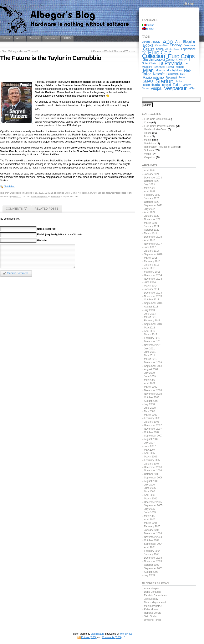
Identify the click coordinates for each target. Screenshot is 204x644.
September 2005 (153, 505)
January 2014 (152, 289)
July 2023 (149, 184)
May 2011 (150, 355)
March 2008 (151, 415)
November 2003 (153, 561)
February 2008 (152, 418)
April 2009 (150, 383)
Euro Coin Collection (155, 119)
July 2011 (149, 349)
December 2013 (153, 293)
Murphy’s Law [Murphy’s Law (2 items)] (174, 70)
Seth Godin (150, 616)
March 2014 (151, 286)
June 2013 (150, 314)
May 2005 (150, 516)
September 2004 (153, 544)
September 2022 (153, 205)
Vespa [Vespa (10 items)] (156, 88)
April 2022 (150, 212)
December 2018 (153, 237)
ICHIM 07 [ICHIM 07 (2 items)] (182, 60)
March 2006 (151, 499)
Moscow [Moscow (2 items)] (160, 70)
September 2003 (153, 568)
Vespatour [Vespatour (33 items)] (175, 88)
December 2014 (153, 275)
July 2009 (149, 373)
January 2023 (152, 198)
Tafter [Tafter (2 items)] (179, 81)
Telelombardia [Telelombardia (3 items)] (151, 85)
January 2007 (152, 464)
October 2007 (152, 432)
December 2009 (153, 363)
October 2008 (152, 397)
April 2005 (150, 520)
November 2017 (153, 244)
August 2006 (151, 481)
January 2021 (152, 226)
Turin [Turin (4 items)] (176, 85)
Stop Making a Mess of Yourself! (20, 51)
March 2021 (151, 223)
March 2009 (151, 387)
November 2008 (153, 394)
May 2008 (150, 411)
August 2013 (151, 307)
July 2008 (149, 404)
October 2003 (152, 565)
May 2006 (150, 492)
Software (93, 193)
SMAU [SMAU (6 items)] (148, 81)
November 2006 (153, 471)
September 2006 (153, 478)
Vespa (147, 154)
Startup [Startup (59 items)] (164, 81)
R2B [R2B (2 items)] (183, 74)
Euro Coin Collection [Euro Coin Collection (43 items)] (157, 54)
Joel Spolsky (151, 599)
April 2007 (150, 453)
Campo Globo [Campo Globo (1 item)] (162, 45)
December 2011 (153, 342)
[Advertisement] (67, 71)
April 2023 (150, 192)
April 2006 (150, 495)
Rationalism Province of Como (161, 147)
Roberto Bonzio (153, 613)
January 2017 (152, 251)
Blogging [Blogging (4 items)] (189, 42)
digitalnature (98, 634)
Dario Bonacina (153, 592)
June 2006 (150, 488)
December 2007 (153, 425)
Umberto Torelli (152, 620)
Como (74, 193)
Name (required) (47, 229)
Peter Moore (151, 609)
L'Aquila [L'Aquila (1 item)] (153, 63)
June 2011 (150, 352)
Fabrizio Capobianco (155, 595)
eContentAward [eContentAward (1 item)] (172, 49)
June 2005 (150, 512)
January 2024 (152, 174)
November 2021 (153, 219)
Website (42, 240)
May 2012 (150, 328)
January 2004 (152, 554)
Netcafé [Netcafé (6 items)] (159, 74)
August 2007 (151, 439)
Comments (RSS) (112, 637)
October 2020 (152, 230)
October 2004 (152, 540)
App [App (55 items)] (168, 42)
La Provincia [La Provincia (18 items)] (170, 63)
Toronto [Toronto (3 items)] (166, 85)
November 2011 (153, 345)
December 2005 (153, 502)
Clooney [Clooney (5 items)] (176, 45)
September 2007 (153, 436)
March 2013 (151, 317)
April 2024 (150, 171)
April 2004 (150, 547)
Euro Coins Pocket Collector (160, 126)
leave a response (39, 197)
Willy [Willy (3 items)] (192, 88)
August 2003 (151, 572)
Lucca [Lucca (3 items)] (170, 67)
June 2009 (150, 376)
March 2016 (151, 258)
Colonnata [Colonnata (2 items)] (189, 45)
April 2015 (150, 268)
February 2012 (152, 338)
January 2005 (152, 530)
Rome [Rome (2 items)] (182, 77)
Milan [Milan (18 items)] (148, 70)
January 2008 (152, 422)
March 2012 (151, 334)
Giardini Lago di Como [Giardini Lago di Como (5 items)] (158, 60)
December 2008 (153, 390)
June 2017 (150, 247)
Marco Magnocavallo (156, 602)
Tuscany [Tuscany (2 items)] (186, 85)
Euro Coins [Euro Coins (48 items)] (181, 56)
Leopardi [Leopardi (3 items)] (159, 67)
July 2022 (149, 209)
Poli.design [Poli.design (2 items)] (173, 74)
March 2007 (151, 457)
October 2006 (152, 474)
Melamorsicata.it (153, 606)
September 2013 (153, 303)
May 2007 (150, 450)
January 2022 (152, 216)
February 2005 (152, 526)
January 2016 (152, 265)
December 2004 (153, 533)
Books (147, 136)
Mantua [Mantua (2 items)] (180, 67)
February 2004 (152, 551)
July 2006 (149, 485)
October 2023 (152, 181)
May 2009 (150, 380)
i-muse (148, 133)
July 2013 (149, 310)
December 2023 (153, 178)
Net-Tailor (9, 187)
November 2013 (153, 296)
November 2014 (153, 279)
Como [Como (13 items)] (148, 49)
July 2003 (149, 575)
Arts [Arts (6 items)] (178, 42)
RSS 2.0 (17, 197)
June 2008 (150, 408)
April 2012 (150, 331)
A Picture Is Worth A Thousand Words (112, 51)
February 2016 (152, 261)
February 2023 (152, 195)
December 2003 (153, 558)
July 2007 (149, 443)
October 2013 (152, 300)
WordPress (126, 634)
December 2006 (153, 467)
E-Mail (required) (47, 235)
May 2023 (150, 188)
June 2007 (150, 446)
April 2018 (150, 240)
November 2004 (153, 537)
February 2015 (152, 272)
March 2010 (151, 359)
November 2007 (153, 429)
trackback (55, 197)
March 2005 (151, 523)
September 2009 (153, 366)
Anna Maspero (152, 589)
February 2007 (152, 460)
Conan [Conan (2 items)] (160, 49)
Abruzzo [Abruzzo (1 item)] (146, 42)
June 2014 (150, 282)
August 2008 (151, 401)
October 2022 (152, 202)
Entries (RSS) (89, 637)
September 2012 (153, 324)
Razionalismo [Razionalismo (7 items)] (153, 77)
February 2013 (152, 321)
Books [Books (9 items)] (148, 45)
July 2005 (149, 509)
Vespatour (150, 157)
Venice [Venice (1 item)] (145, 88)
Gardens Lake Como (156, 129)
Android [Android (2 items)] (156, 42)
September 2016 (153, 254)
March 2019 (151, 233)
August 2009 (151, 369)
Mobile (148, 140)
